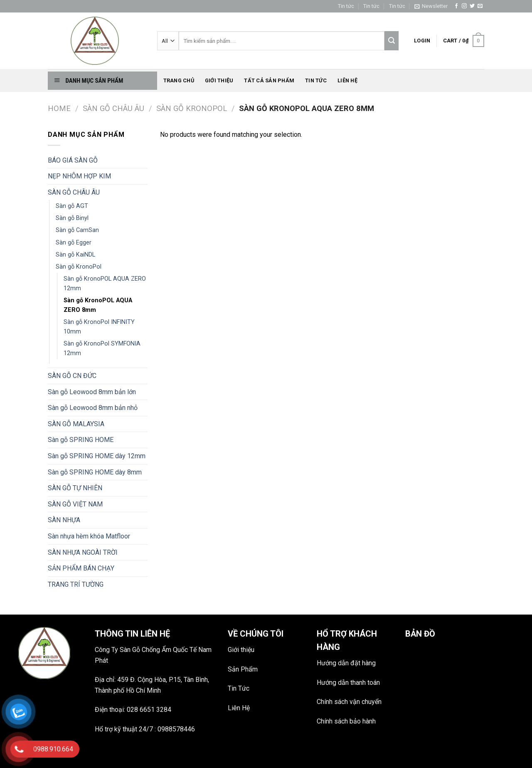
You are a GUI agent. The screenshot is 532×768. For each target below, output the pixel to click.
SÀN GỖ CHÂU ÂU (113, 108)
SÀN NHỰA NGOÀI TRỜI (83, 552)
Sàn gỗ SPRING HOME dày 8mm (95, 472)
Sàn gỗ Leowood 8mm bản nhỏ (93, 408)
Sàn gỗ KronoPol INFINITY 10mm (99, 327)
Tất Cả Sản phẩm (269, 80)
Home (59, 108)
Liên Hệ (239, 708)
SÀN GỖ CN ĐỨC (72, 376)
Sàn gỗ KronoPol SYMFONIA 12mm (102, 348)
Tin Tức (239, 688)
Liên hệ (347, 80)
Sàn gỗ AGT (72, 206)
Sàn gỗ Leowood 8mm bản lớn (92, 392)
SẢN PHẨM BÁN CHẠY (81, 568)
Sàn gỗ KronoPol (192, 108)
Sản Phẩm (243, 669)
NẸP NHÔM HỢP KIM (79, 176)
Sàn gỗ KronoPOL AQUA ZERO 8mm (98, 305)
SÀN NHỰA (64, 520)
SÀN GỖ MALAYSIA (76, 424)
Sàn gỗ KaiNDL (75, 255)
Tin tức (346, 6)
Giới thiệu (219, 80)
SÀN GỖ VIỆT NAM (75, 504)
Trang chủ (179, 80)
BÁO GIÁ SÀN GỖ (73, 160)
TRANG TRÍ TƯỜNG (76, 584)
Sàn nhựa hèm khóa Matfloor (89, 536)
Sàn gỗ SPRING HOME (81, 440)
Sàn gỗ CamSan (77, 230)
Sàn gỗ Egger (74, 243)
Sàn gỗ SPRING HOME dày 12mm (97, 456)
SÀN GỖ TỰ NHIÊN (75, 488)
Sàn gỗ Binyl (72, 218)
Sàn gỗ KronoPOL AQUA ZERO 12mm (105, 284)
